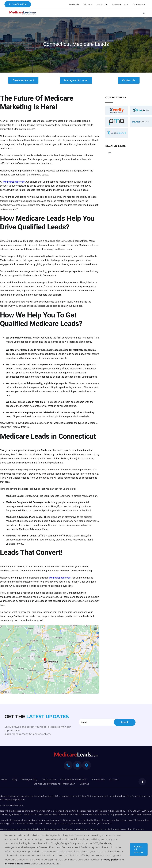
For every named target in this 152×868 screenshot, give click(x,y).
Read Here (24, 864)
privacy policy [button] (110, 860)
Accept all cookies (139, 849)
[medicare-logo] (23, 12)
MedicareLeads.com (14, 182)
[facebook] (142, 782)
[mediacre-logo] (76, 753)
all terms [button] (10, 864)
